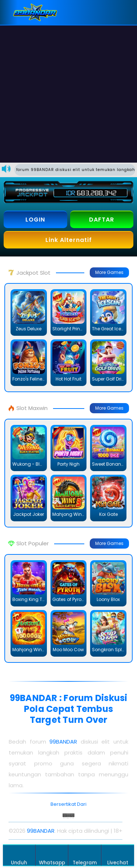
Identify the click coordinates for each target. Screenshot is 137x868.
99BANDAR (63, 742)
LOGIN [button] (35, 220)
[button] (125, 12)
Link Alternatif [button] (69, 240)
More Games (109, 272)
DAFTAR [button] (102, 220)
